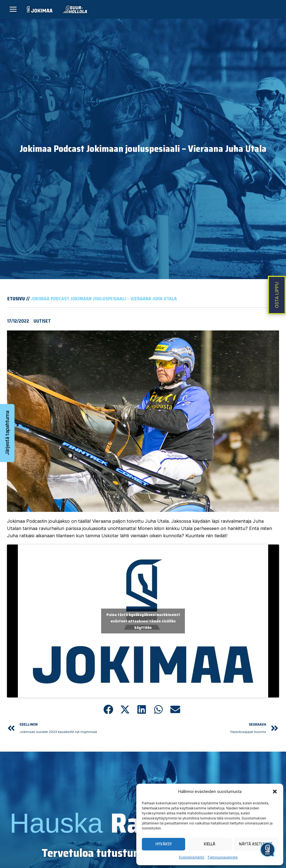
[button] (275, 792)
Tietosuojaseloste (222, 857)
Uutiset (42, 325)
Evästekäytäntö (192, 857)
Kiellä (210, 844)
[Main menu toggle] (13, 11)
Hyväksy (164, 844)
